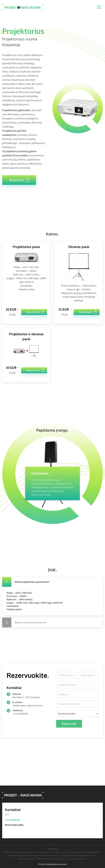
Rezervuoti (19, 180)
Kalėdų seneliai (43, 859)
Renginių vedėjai (25, 852)
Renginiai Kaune (32, 855)
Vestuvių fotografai (69, 855)
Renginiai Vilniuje (16, 855)
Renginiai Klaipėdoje (50, 855)
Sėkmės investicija (27, 859)
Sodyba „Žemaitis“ (61, 852)
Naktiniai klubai (93, 852)
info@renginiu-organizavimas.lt (28, 705)
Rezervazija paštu (14, 825)
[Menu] (99, 8)
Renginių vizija (10, 852)
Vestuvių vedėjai (59, 859)
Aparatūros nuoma (88, 855)
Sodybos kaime (78, 852)
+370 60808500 (20, 714)
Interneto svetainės (43, 852)
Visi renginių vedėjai (76, 859)
